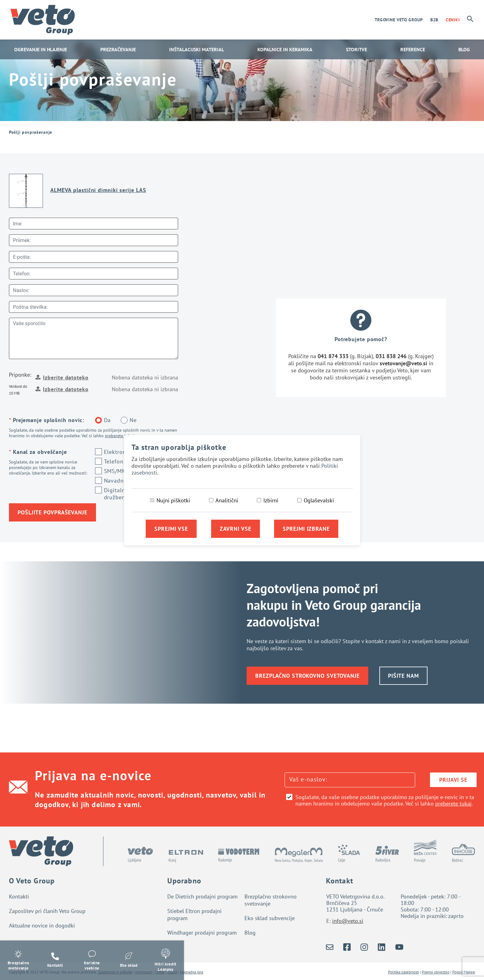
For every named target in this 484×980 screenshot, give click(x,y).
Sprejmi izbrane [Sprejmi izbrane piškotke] (306, 529)
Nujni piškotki (173, 500)
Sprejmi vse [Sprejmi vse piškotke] (171, 529)
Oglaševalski (319, 500)
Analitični (227, 500)
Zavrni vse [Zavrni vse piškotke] (236, 529)
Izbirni (271, 500)
